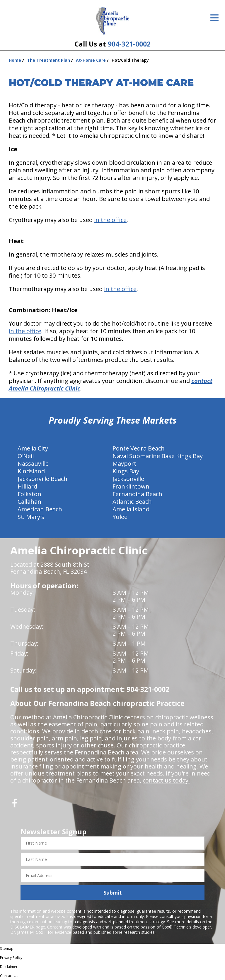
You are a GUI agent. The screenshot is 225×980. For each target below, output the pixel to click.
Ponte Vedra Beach (139, 448)
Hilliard (27, 486)
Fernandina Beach (137, 494)
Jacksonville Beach (42, 479)
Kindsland (31, 471)
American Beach (40, 509)
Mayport (124, 464)
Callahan (29, 502)
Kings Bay (126, 471)
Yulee (120, 517)
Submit (113, 893)
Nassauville (33, 464)
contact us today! (166, 780)
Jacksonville (128, 479)
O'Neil (26, 456)
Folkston (29, 494)
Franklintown (131, 486)
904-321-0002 (129, 44)
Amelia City (33, 448)
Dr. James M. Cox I (28, 932)
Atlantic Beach (132, 502)
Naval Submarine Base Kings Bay (158, 456)
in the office (110, 220)
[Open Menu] (214, 18)
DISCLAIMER (22, 927)
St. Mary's (31, 517)
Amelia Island (131, 509)
